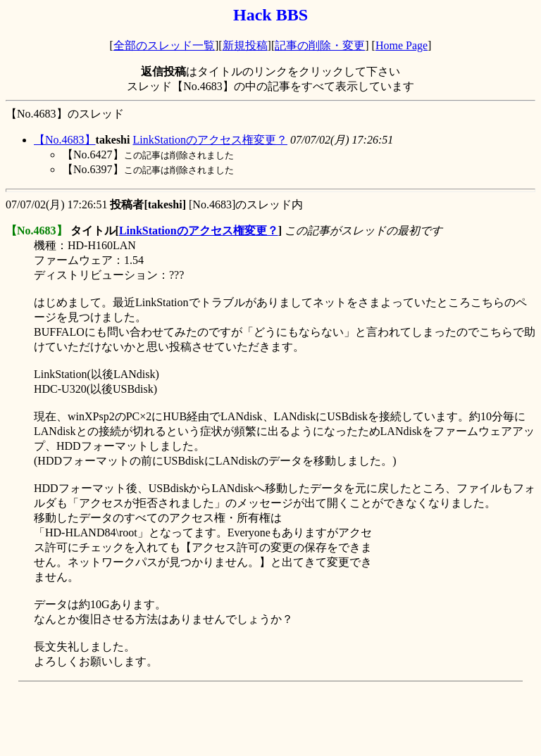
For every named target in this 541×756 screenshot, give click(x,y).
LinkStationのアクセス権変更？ (210, 140)
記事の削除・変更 (320, 45)
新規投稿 (245, 45)
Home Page (402, 45)
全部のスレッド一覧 (164, 45)
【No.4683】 (65, 140)
